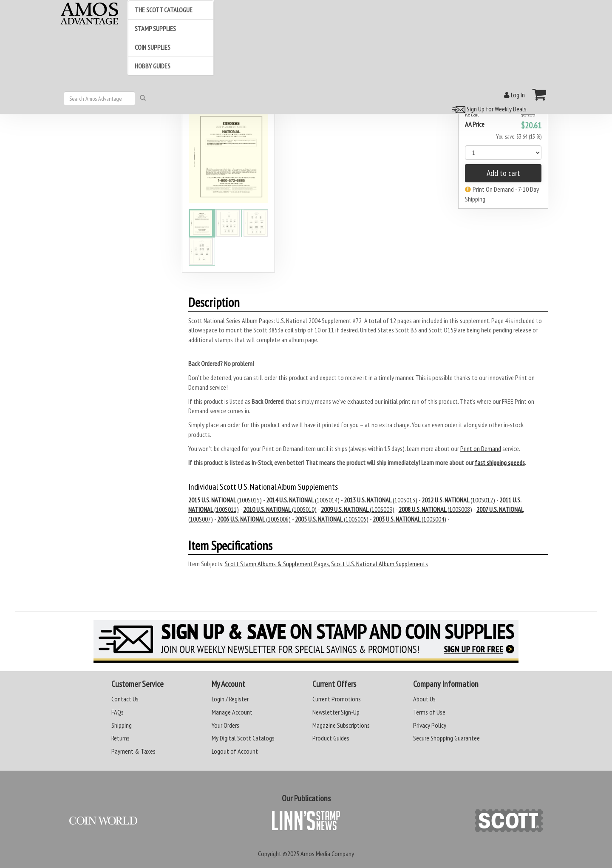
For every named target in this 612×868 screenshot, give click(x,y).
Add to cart (503, 173)
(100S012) (458, 500)
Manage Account (232, 712)
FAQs (118, 712)
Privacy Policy (430, 725)
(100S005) (332, 519)
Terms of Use (429, 712)
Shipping (122, 725)
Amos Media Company (327, 854)
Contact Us (125, 699)
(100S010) (280, 509)
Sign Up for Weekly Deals (488, 109)
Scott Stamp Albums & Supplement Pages (277, 564)
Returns (120, 738)
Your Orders (225, 725)
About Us (424, 699)
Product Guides (331, 738)
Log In (514, 95)
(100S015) (225, 500)
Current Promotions (337, 699)
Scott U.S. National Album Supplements (380, 564)
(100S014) (303, 500)
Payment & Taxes (133, 751)
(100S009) (358, 509)
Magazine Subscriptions (341, 725)
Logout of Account (235, 751)
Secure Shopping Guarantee (446, 738)
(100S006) (254, 519)
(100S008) (435, 509)
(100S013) (381, 500)
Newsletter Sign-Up (336, 712)
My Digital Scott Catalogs (243, 738)
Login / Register (230, 699)
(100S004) (409, 519)
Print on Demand (481, 448)
